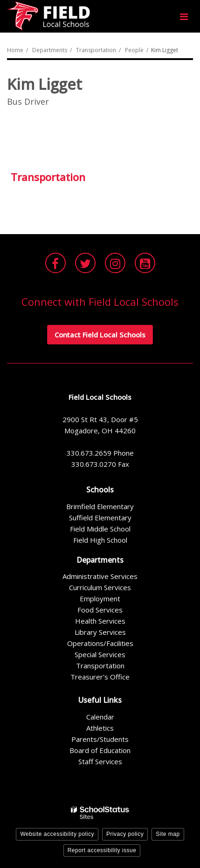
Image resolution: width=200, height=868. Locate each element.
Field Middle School (100, 529)
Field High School (100, 540)
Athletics (100, 728)
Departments (50, 50)
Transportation (96, 50)
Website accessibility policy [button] (57, 834)
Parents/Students (100, 739)
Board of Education (100, 750)
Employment (100, 599)
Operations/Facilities (100, 643)
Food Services (100, 610)
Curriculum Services (100, 587)
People (134, 50)
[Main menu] (184, 16)
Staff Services (100, 761)
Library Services (100, 632)
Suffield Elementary (100, 518)
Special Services (100, 654)
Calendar (100, 717)
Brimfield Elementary (100, 506)
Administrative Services (100, 576)
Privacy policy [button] (125, 834)
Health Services (100, 621)
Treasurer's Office (100, 677)
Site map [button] (168, 834)
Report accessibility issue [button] (102, 850)
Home (15, 50)
